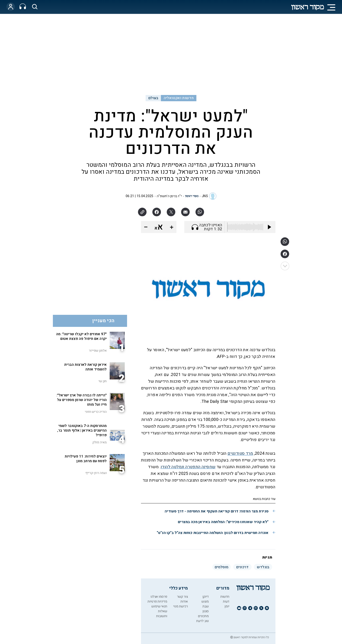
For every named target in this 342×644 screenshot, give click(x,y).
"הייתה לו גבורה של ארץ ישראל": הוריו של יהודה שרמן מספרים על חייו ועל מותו (82, 400)
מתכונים (203, 616)
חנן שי (103, 381)
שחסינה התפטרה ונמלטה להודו (188, 467)
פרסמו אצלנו (159, 597)
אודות (184, 601)
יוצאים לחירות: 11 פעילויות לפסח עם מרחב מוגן (86, 459)
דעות (226, 601)
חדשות (225, 597)
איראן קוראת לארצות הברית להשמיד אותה (85, 367)
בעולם (153, 98)
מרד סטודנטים (240, 453)
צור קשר (182, 597)
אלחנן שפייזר (98, 351)
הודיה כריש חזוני (96, 412)
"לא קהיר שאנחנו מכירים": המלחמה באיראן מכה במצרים (223, 522)
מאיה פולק (99, 442)
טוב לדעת (202, 621)
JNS (205, 196)
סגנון (206, 611)
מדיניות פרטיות (157, 601)
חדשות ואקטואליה (179, 98)
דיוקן (206, 597)
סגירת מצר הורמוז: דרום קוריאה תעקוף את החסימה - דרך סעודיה (217, 511)
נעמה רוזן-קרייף (96, 473)
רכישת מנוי (181, 606)
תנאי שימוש (159, 606)
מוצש (205, 601)
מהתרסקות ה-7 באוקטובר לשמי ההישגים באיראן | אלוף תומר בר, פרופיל (82, 430)
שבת (206, 606)
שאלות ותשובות (162, 614)
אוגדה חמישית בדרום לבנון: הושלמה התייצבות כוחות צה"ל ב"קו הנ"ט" (213, 533)
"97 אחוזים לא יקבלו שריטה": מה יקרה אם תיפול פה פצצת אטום (81, 336)
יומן (227, 606)
